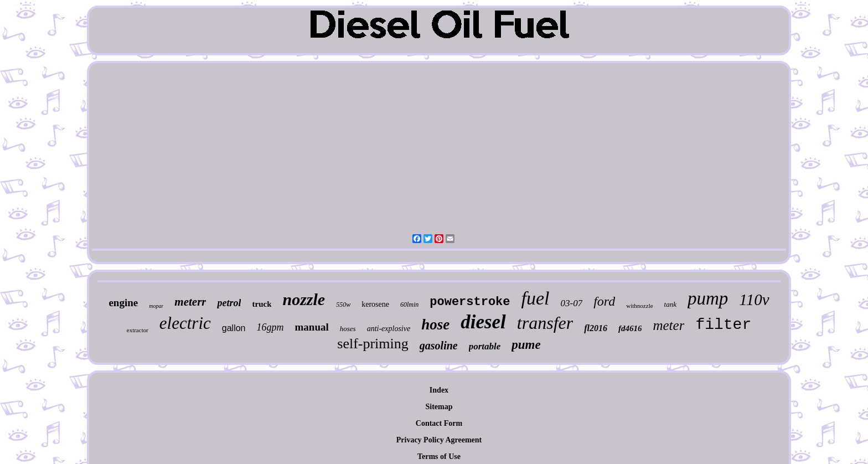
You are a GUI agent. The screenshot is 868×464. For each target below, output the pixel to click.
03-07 (572, 303)
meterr (190, 302)
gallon (234, 328)
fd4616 (630, 328)
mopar (156, 306)
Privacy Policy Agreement (439, 440)
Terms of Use (439, 457)
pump (708, 298)
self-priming (373, 344)
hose (435, 324)
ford (604, 301)
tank (670, 304)
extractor (138, 330)
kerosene (375, 304)
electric (185, 323)
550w (343, 305)
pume (526, 345)
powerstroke (470, 302)
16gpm (270, 327)
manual (312, 327)
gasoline (439, 346)
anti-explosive (389, 329)
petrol (229, 303)
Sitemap (439, 407)
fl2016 (596, 328)
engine (123, 303)
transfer (545, 323)
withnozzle (639, 306)
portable (485, 346)
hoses (348, 329)
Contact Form (439, 423)
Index (439, 390)
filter (723, 325)
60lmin (409, 305)
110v (754, 300)
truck (262, 304)
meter (668, 325)
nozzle (304, 299)
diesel (483, 322)
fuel (536, 298)
